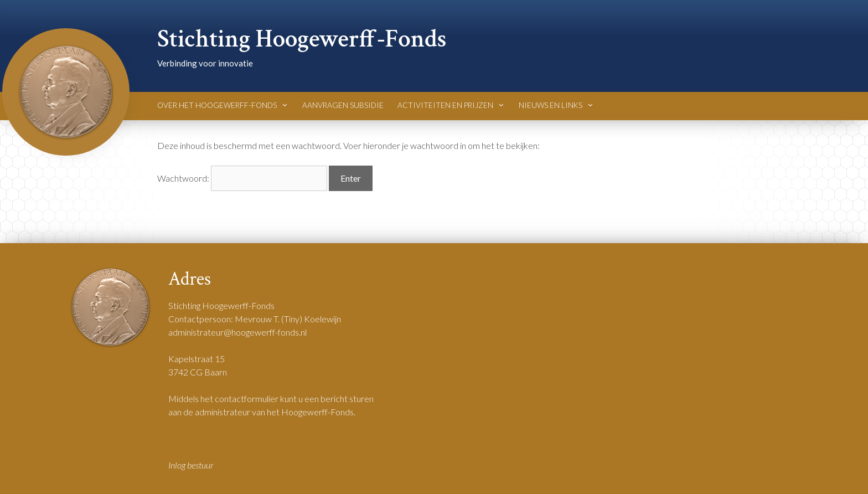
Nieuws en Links (556, 105)
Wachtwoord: (242, 178)
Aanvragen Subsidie (343, 105)
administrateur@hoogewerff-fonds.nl (237, 332)
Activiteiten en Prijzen (451, 105)
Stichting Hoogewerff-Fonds (302, 39)
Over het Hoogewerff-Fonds (223, 105)
